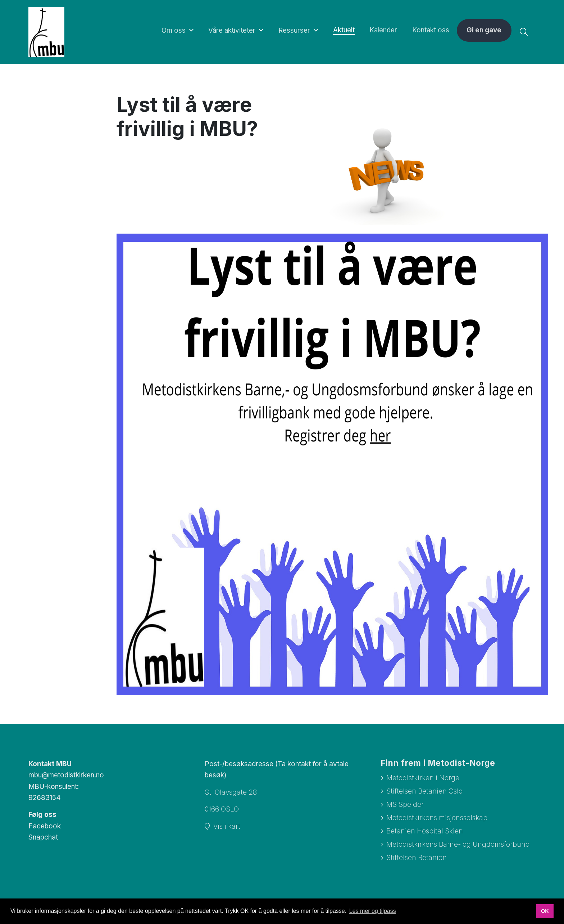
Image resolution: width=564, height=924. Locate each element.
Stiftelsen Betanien (417, 858)
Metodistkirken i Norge (423, 778)
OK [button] (545, 911)
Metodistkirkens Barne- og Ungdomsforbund (458, 845)
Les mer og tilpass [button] (373, 911)
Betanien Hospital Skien (425, 831)
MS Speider (405, 805)
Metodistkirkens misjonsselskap (437, 818)
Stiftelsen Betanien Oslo (424, 791)
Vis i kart (227, 826)
